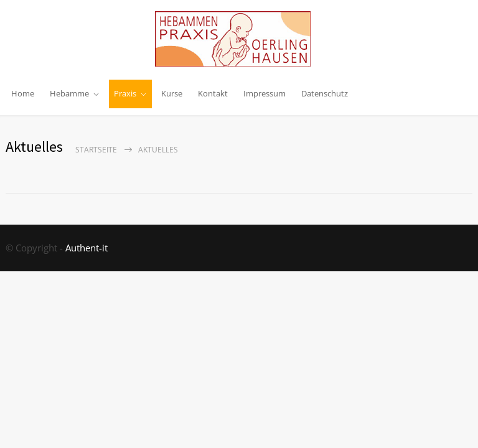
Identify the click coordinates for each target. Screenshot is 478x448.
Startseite (96, 150)
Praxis (125, 93)
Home (23, 93)
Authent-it (87, 248)
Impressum (265, 93)
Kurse (172, 93)
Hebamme (69, 93)
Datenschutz (325, 93)
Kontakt (213, 93)
